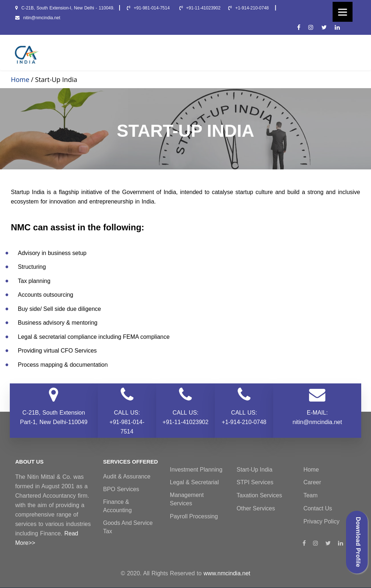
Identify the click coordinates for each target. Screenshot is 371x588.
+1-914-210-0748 (249, 8)
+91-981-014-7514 (149, 8)
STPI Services (255, 482)
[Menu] (343, 12)
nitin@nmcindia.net (38, 18)
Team (310, 495)
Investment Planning (196, 470)
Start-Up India (255, 470)
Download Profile (358, 542)
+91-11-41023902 (200, 8)
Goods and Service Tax (128, 527)
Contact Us (318, 508)
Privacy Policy (321, 521)
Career (312, 482)
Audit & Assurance (127, 476)
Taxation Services (259, 495)
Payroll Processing (194, 516)
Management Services (187, 499)
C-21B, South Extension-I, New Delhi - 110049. (65, 8)
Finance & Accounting (118, 506)
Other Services (256, 508)
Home (20, 79)
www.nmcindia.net (227, 573)
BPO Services (121, 489)
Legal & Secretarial (194, 482)
